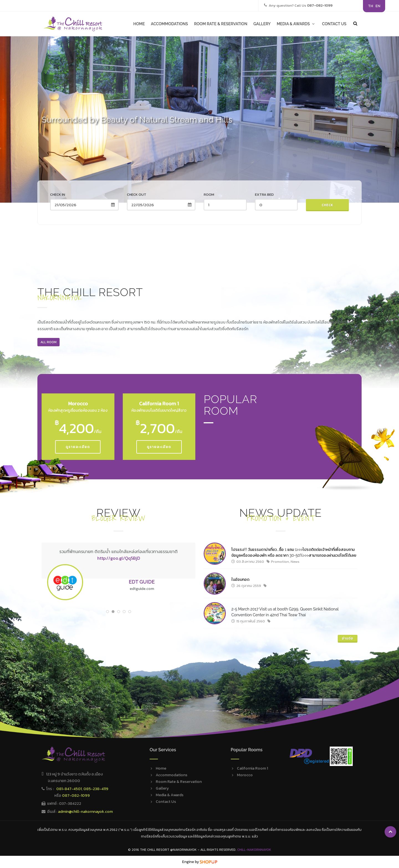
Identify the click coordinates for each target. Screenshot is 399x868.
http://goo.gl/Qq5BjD (119, 558)
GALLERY (262, 24)
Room (209, 194)
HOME (139, 24)
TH (370, 6)
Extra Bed (264, 194)
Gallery (162, 788)
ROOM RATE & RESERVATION (221, 24)
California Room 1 (252, 768)
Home (161, 768)
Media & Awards (170, 795)
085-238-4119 (96, 789)
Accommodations (172, 775)
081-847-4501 (69, 789)
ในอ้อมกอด (240, 579)
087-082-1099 (76, 796)
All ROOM (48, 342)
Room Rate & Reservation (179, 782)
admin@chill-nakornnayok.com (85, 812)
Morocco (245, 775)
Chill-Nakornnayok (254, 850)
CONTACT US (334, 24)
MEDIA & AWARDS (296, 24)
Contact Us (166, 802)
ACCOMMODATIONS (170, 24)
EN (378, 6)
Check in (58, 194)
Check (328, 205)
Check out (137, 194)
